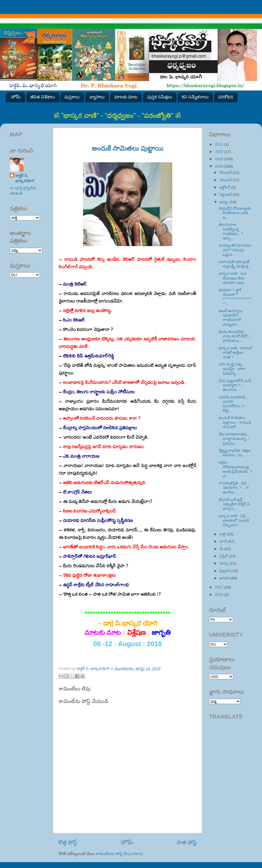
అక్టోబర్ (225, 187)
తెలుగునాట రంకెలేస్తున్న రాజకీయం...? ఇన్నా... (231, 231)
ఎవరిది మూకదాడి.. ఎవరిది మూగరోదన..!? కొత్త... (233, 404)
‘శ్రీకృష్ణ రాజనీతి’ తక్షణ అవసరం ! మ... (234, 453)
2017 (220, 587)
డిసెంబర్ (226, 172)
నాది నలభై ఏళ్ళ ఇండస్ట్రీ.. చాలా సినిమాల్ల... (232, 369)
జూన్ (224, 541)
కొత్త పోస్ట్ (68, 842)
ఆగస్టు (225, 202)
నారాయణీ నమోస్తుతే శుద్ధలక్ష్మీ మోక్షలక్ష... (235, 264)
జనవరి (225, 578)
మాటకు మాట (126, 97)
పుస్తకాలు (72, 97)
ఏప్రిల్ (224, 556)
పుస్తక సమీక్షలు (160, 97)
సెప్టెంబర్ (226, 194)
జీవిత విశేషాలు (43, 97)
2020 (220, 152)
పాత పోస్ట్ (187, 842)
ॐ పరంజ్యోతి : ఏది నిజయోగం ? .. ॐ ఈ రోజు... (234, 488)
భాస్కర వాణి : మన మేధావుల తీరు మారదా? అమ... (233, 278)
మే (222, 549)
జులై (223, 534)
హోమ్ (16, 97)
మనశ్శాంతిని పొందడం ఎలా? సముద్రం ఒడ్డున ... (235, 250)
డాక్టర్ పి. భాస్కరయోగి (25, 178)
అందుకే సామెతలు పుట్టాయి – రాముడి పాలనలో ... (235, 422)
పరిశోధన (226, 97)
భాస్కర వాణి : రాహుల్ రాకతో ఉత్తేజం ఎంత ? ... (235, 353)
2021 (220, 144)
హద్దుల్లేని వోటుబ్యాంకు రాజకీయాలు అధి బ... (235, 213)
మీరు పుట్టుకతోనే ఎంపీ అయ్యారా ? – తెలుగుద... (235, 385)
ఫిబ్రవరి (225, 571)
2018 (220, 166)
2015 (220, 594)
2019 (220, 159)
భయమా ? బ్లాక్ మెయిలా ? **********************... (235, 297)
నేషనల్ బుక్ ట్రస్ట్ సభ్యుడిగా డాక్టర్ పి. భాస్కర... (235, 504)
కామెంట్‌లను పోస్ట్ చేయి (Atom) (119, 854)
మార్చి (224, 563)
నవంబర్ (226, 180)
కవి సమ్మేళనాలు (195, 97)
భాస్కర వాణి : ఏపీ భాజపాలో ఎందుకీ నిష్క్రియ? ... (234, 520)
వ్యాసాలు (97, 97)
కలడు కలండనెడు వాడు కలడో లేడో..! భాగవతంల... (234, 336)
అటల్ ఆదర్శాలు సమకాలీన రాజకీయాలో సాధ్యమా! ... (231, 318)
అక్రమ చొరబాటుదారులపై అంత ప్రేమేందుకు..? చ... (235, 469)
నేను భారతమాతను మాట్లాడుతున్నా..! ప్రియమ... (234, 439)
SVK (25, 275)
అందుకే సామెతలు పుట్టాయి (128, 148)
